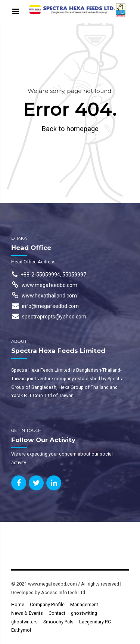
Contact (57, 613)
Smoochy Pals (58, 622)
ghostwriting (84, 613)
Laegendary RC (95, 622)
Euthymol (21, 630)
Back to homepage (70, 129)
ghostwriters (24, 622)
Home (18, 604)
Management (84, 604)
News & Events (27, 613)
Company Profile (47, 604)
